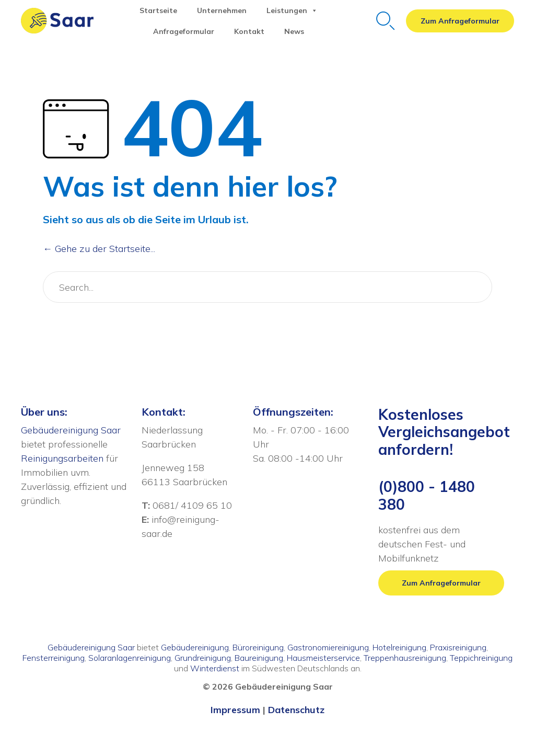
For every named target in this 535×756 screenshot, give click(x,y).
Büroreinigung (258, 647)
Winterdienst (215, 668)
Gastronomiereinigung (328, 647)
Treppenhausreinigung (405, 658)
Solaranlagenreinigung (130, 658)
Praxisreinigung (458, 647)
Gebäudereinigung (195, 647)
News (294, 31)
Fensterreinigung (54, 658)
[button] (460, 21)
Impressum (235, 710)
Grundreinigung (203, 658)
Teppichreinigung (481, 658)
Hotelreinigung (399, 647)
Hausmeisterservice (323, 658)
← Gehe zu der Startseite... (99, 249)
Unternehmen (222, 10)
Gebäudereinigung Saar (71, 430)
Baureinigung (259, 658)
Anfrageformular (184, 31)
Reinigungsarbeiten (62, 458)
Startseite (158, 10)
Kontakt (249, 31)
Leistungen (292, 10)
